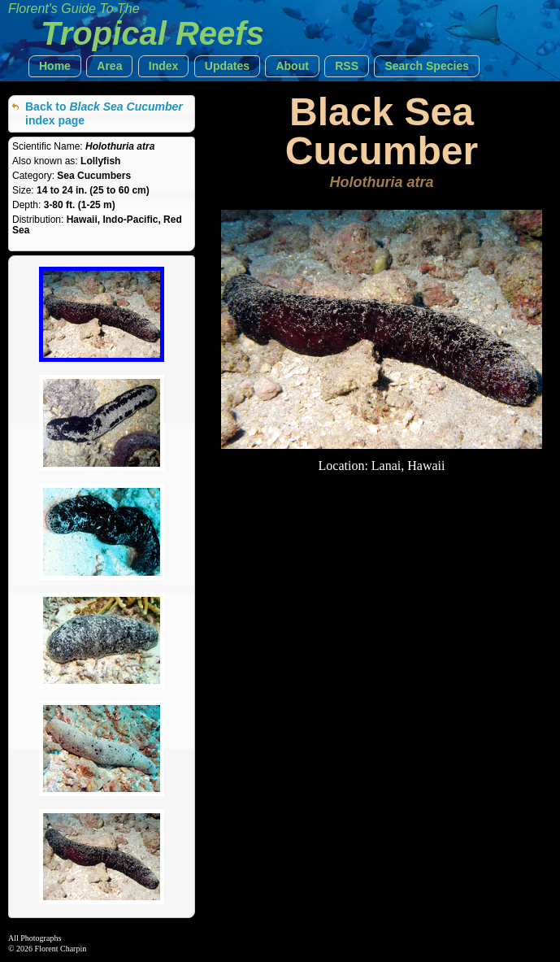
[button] (55, 66)
